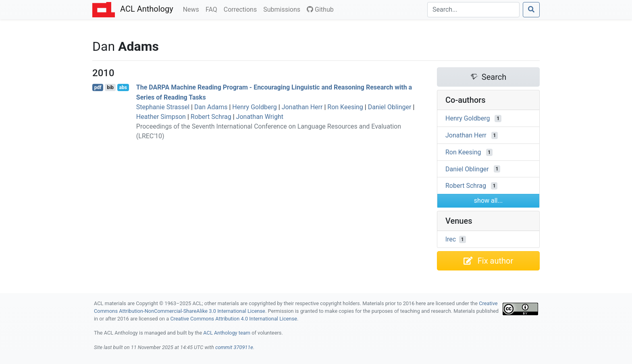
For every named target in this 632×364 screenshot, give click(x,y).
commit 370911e (234, 347)
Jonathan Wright (260, 117)
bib (110, 87)
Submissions (283, 9)
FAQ (213, 9)
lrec (451, 239)
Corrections (242, 9)
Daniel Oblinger (390, 107)
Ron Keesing (345, 107)
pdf (98, 87)
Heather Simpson (161, 117)
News (193, 9)
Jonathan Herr (302, 107)
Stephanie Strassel (163, 107)
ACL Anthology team (227, 333)
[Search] (473, 10)
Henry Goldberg (255, 107)
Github (320, 9)
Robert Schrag (211, 117)
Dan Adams (211, 107)
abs (123, 87)
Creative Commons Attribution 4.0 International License (234, 319)
